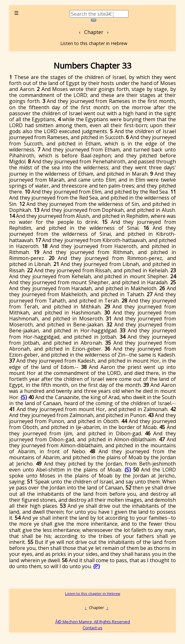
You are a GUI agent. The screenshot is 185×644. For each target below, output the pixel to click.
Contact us (92, 628)
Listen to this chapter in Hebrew (94, 43)
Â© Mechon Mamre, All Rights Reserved (93, 622)
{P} (96, 566)
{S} (24, 397)
